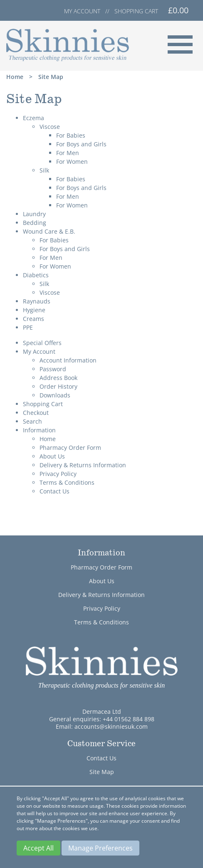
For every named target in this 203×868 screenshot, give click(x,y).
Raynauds (37, 301)
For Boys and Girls (81, 144)
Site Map (51, 77)
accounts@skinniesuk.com (111, 726)
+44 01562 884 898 (129, 719)
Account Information (68, 360)
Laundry (34, 214)
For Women (72, 162)
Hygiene (34, 310)
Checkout (36, 413)
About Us (52, 456)
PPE (28, 327)
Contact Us (54, 491)
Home (15, 77)
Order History (58, 386)
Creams (33, 319)
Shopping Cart (43, 404)
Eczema (33, 118)
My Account (39, 351)
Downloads (55, 395)
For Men (68, 153)
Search (32, 421)
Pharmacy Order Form (70, 448)
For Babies (71, 135)
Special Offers (42, 343)
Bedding (35, 223)
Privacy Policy (58, 474)
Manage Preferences (100, 848)
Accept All (38, 848)
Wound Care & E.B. (49, 231)
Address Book (58, 378)
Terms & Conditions (67, 482)
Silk (44, 170)
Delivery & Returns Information (83, 465)
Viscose (50, 127)
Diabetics (36, 275)
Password (53, 369)
